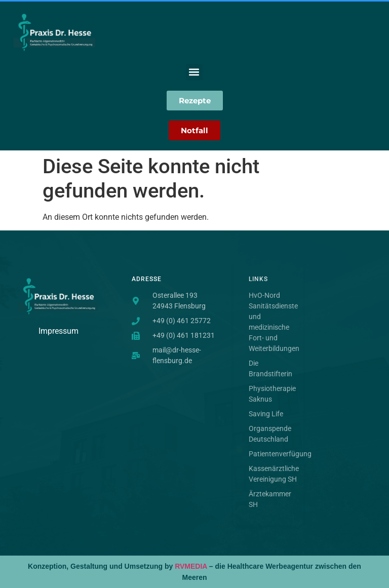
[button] (194, 72)
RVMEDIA (191, 566)
